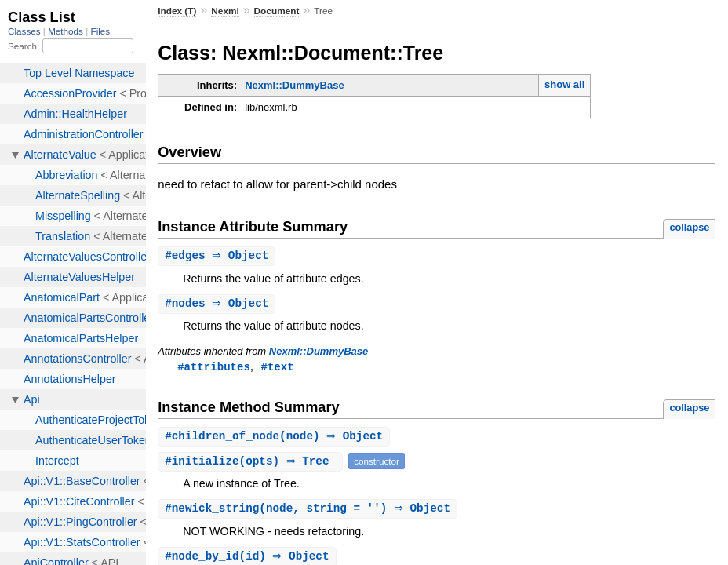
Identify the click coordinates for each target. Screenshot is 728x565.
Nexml (225, 11)
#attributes (214, 368)
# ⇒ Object (218, 256)
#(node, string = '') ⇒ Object (309, 512)
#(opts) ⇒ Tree (252, 464)
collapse (689, 227)
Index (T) (177, 11)
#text (277, 368)
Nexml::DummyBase (294, 85)
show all (564, 84)
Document (277, 11)
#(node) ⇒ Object (276, 439)
